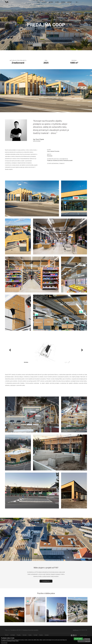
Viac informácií (4, 643)
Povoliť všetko (78, 639)
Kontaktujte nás (46, 581)
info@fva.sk (76, 630)
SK (77, 2)
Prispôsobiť (87, 639)
